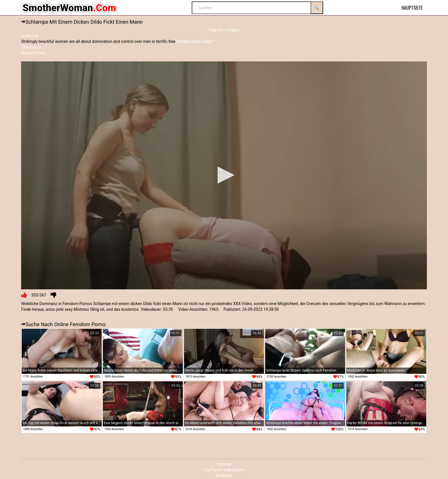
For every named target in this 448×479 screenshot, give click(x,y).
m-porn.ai (30, 36)
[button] (224, 175)
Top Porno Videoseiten (224, 470)
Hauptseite (412, 8)
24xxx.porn (31, 47)
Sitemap (224, 464)
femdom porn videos (195, 41)
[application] (224, 176)
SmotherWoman (69, 8)
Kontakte (224, 476)
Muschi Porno (33, 53)
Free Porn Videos (224, 30)
